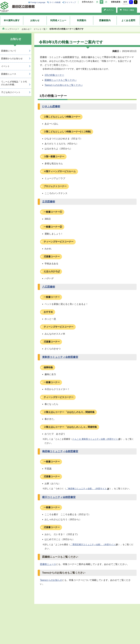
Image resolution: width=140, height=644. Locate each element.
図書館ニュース (48, 564)
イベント (5, 66)
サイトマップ (70, 2)
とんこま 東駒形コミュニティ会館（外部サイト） (96, 439)
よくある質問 (128, 20)
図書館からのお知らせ (12, 58)
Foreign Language (38, 2)
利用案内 (82, 20)
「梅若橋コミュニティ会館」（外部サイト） (87, 489)
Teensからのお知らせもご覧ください (64, 85)
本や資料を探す (12, 20)
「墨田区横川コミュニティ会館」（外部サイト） (94, 544)
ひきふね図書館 (51, 106)
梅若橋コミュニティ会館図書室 (60, 451)
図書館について (9, 51)
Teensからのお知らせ (51, 580)
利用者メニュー (58, 20)
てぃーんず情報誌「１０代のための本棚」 (14, 83)
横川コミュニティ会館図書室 (59, 497)
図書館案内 (105, 20)
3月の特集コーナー (54, 75)
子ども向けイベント (11, 92)
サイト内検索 (55, 2)
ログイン (109, 10)
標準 (125, 2)
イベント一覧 (40, 29)
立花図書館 (49, 202)
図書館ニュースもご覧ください (61, 80)
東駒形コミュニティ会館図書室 (60, 357)
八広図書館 (49, 287)
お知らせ (35, 20)
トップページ (11, 29)
